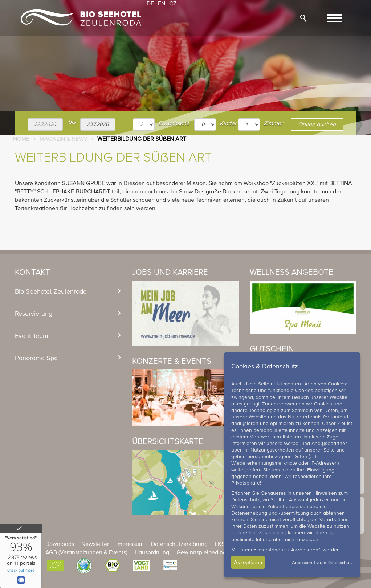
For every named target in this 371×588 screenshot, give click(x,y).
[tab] (68, 292)
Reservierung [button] (34, 314)
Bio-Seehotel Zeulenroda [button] (51, 292)
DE (150, 4)
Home (21, 139)
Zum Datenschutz (335, 563)
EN (162, 4)
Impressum (130, 544)
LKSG (222, 544)
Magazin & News (63, 139)
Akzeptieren (248, 562)
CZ (173, 4)
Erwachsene (174, 124)
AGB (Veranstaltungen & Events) (86, 553)
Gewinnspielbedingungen (209, 553)
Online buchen (317, 125)
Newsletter (95, 544)
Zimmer (273, 124)
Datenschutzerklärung (179, 544)
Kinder (228, 124)
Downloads (60, 544)
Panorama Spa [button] (36, 358)
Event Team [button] (32, 336)
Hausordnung (152, 553)
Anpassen (302, 563)
